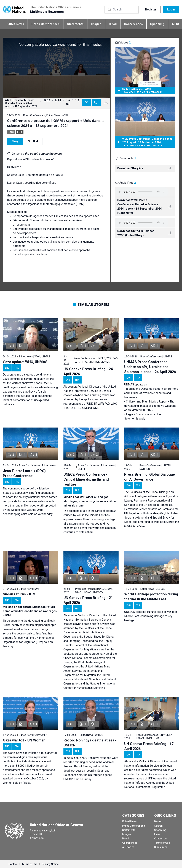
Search (158, 826)
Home (158, 822)
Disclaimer (161, 847)
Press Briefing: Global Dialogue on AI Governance (149, 477)
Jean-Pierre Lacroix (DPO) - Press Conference (25, 473)
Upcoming (157, 24)
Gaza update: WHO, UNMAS (25, 362)
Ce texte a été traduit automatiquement (36, 154)
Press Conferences (45, 24)
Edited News (15, 24)
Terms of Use (162, 843)
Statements (75, 24)
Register (151, 9)
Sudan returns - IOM (19, 594)
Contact (13, 864)
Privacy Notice (50, 864)
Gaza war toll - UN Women (24, 740)
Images (96, 24)
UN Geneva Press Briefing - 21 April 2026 (88, 600)
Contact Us (160, 839)
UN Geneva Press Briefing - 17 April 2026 (149, 746)
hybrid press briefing (88, 395)
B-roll (113, 24)
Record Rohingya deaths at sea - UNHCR (90, 743)
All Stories (128, 847)
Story (15, 141)
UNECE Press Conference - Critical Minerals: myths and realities (86, 479)
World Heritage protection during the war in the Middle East (151, 597)
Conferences (133, 24)
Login (171, 9)
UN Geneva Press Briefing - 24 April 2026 (88, 371)
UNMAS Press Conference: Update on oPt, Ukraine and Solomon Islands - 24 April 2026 (150, 367)
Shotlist (33, 141)
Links (157, 834)
